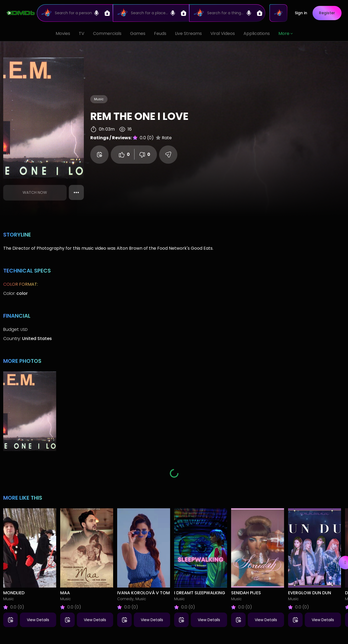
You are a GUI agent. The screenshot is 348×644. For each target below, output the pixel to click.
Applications (257, 33)
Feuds (160, 33)
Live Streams (188, 33)
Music (99, 99)
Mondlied (14, 593)
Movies (63, 33)
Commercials (107, 33)
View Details (38, 620)
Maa (65, 593)
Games (138, 33)
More (286, 33)
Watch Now (35, 192)
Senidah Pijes (246, 593)
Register (327, 13)
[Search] (75, 13)
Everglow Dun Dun (310, 593)
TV (82, 33)
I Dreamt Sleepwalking (200, 593)
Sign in (301, 13)
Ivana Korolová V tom (143, 593)
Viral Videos (223, 33)
